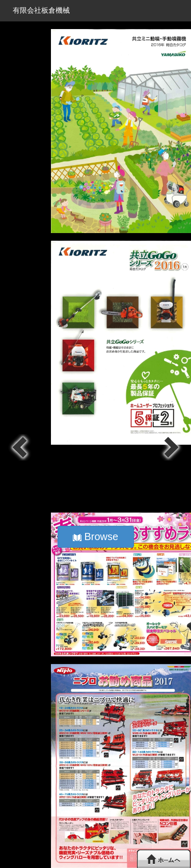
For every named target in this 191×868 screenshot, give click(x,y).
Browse (95, 537)
